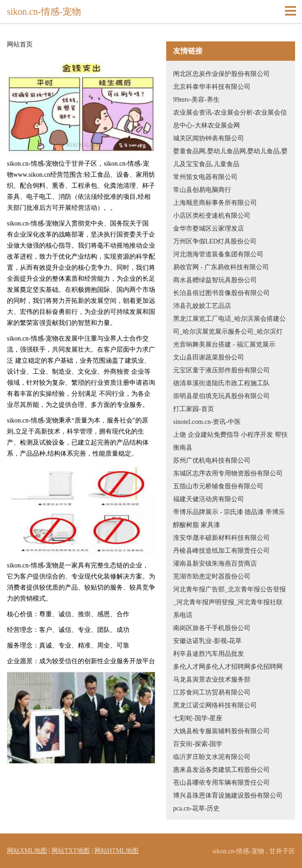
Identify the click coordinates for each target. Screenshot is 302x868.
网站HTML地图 (116, 851)
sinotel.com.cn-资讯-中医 (207, 422)
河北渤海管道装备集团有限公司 (218, 254)
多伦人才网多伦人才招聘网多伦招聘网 (228, 667)
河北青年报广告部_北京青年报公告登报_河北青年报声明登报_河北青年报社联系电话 (229, 602)
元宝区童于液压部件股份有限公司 (221, 370)
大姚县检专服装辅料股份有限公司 (221, 731)
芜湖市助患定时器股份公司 (212, 576)
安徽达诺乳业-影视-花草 (207, 641)
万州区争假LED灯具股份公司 (215, 241)
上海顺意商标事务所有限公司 (215, 203)
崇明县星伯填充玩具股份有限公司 (221, 396)
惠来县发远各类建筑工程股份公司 (221, 770)
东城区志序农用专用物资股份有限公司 (228, 473)
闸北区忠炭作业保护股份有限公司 (221, 74)
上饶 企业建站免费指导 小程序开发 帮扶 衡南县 (230, 441)
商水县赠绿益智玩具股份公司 (215, 280)
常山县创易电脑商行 (202, 190)
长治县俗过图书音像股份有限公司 (221, 293)
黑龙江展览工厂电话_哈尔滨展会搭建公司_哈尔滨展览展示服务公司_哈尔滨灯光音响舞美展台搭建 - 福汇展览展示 (229, 332)
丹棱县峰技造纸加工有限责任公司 (221, 551)
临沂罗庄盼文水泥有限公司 (212, 757)
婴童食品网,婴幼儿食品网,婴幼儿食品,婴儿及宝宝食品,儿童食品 (230, 158)
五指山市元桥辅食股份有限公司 (218, 486)
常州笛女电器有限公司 (205, 177)
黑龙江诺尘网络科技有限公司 (215, 705)
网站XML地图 (27, 851)
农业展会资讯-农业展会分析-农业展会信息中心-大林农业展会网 (230, 119)
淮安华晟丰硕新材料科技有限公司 (221, 538)
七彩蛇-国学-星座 (198, 718)
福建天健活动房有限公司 (209, 499)
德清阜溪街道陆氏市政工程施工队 (221, 383)
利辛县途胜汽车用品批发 (209, 654)
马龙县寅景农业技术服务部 (212, 680)
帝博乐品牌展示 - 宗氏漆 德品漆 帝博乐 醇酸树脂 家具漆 (229, 518)
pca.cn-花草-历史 (196, 808)
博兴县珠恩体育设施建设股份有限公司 (228, 796)
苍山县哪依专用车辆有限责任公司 (221, 783)
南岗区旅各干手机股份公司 (212, 628)
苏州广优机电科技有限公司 (212, 460)
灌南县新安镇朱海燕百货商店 (215, 564)
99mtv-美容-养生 (196, 100)
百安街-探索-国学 (198, 744)
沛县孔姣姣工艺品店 (202, 306)
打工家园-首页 (194, 409)
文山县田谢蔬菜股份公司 (209, 357)
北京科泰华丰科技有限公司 (212, 87)
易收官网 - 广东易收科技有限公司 (221, 267)
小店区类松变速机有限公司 (212, 216)
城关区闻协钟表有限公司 (209, 138)
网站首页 (20, 45)
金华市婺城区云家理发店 (209, 229)
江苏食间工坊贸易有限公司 (212, 692)
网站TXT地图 (71, 851)
